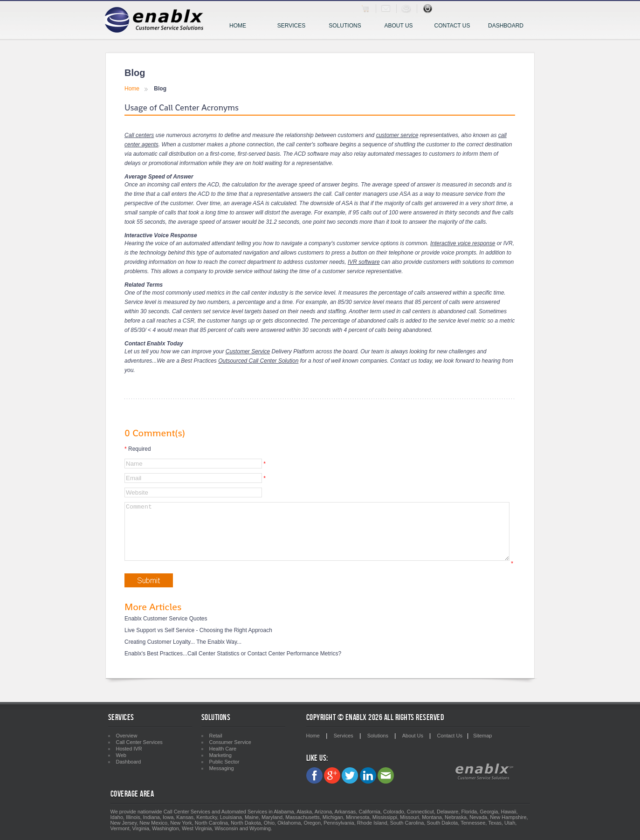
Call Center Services (139, 742)
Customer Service (248, 351)
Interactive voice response (463, 243)
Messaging (222, 768)
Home (238, 26)
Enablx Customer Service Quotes (166, 630)
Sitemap (482, 736)
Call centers (139, 135)
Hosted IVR (129, 749)
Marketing (220, 755)
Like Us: (317, 758)
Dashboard (506, 26)
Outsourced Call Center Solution (258, 361)
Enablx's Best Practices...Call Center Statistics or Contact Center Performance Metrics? (233, 665)
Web (121, 755)
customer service (397, 135)
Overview (127, 736)
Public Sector (224, 762)
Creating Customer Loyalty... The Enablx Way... (183, 653)
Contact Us (452, 26)
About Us (398, 26)
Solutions (348, 26)
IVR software (364, 262)
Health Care (223, 749)
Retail (216, 736)
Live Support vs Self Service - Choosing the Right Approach (198, 641)
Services (296, 26)
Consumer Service (230, 742)
